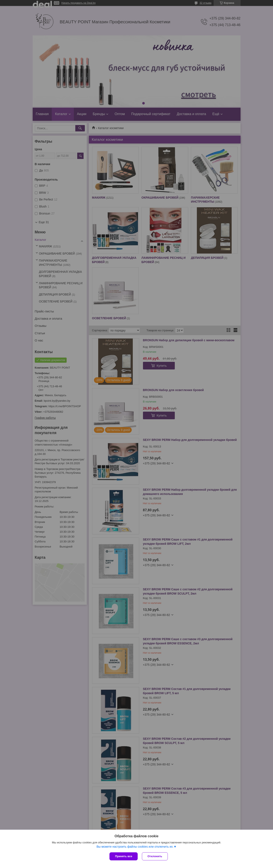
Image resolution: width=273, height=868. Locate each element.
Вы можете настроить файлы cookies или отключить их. (135, 847)
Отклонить (155, 856)
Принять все (124, 856)
